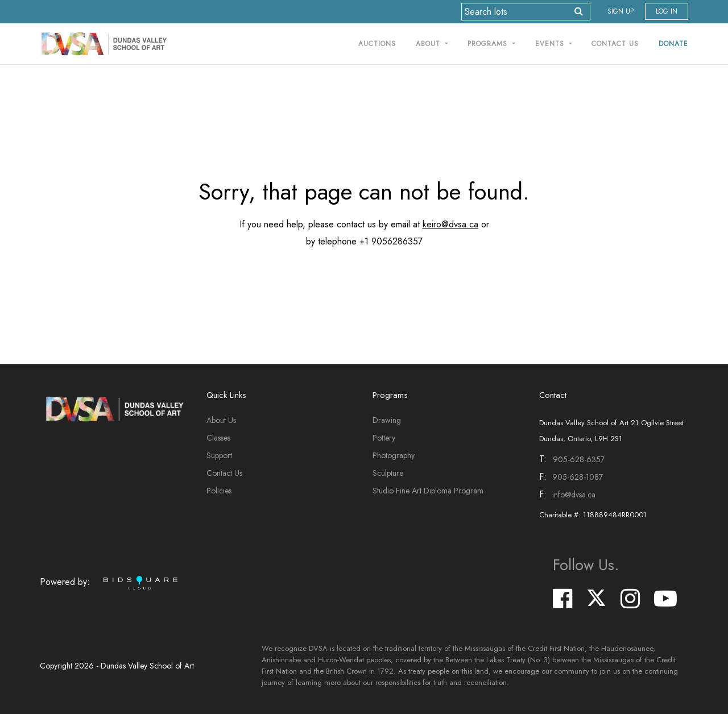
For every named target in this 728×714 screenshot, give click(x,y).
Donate (673, 44)
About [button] (429, 44)
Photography (394, 455)
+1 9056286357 (391, 241)
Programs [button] (489, 44)
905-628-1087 (578, 477)
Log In (667, 11)
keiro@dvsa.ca (450, 224)
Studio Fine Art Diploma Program (428, 491)
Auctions (377, 44)
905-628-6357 (579, 459)
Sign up (621, 11)
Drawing (387, 420)
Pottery (384, 438)
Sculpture (388, 473)
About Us (221, 420)
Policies (219, 491)
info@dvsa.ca (574, 495)
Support (219, 455)
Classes (218, 438)
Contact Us (615, 44)
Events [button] (551, 44)
